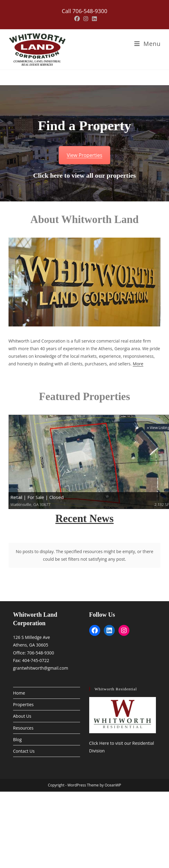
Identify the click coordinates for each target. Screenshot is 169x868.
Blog (18, 726)
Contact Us (24, 738)
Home (19, 680)
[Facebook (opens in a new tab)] (77, 19)
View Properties (84, 155)
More (138, 364)
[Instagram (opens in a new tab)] (86, 19)
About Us (22, 703)
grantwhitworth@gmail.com (41, 655)
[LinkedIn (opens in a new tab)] (93, 19)
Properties (23, 692)
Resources (23, 715)
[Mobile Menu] (148, 44)
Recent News (84, 519)
